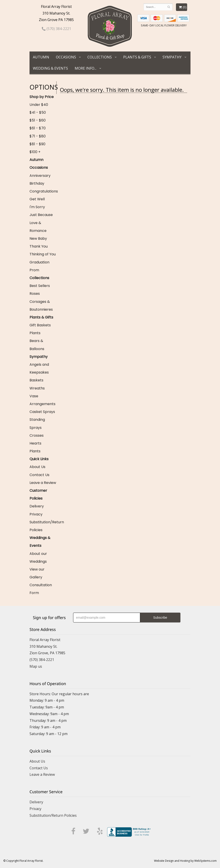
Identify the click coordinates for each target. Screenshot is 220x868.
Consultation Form (41, 589)
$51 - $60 (38, 120)
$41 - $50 (38, 112)
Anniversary (40, 176)
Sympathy (172, 57)
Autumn (41, 57)
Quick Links (39, 459)
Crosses (37, 435)
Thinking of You (43, 254)
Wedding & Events (50, 68)
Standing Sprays (37, 423)
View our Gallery (37, 573)
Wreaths (37, 388)
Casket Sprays (42, 412)
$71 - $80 (38, 136)
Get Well (37, 199)
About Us (37, 467)
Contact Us (39, 475)
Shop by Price (42, 97)
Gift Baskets (40, 325)
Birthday (37, 183)
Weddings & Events (40, 542)
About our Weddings (38, 558)
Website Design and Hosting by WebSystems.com (185, 861)
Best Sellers (40, 286)
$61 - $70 (38, 128)
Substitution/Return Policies (43, 526)
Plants (35, 333)
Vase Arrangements (42, 400)
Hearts (35, 443)
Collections (100, 57)
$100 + (35, 152)
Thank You (39, 246)
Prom (34, 270)
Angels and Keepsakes (39, 368)
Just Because (41, 215)
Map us (36, 666)
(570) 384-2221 (56, 29)
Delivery (37, 506)
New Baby (38, 238)
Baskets (36, 380)
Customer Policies (38, 494)
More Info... (86, 68)
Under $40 (39, 105)
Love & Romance (38, 227)
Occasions (66, 57)
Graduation (39, 262)
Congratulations (43, 191)
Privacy (36, 514)
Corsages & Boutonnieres (41, 306)
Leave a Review (43, 483)
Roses (35, 294)
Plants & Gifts (137, 57)
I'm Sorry (37, 207)
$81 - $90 (37, 144)
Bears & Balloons (37, 345)
